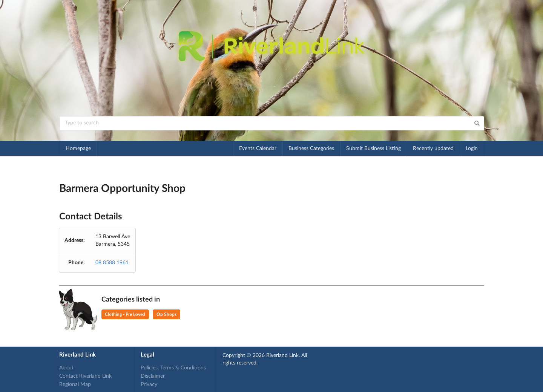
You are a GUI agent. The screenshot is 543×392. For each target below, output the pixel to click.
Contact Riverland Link (85, 376)
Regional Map (75, 384)
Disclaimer (153, 376)
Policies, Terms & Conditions (173, 368)
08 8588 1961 (112, 263)
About (66, 368)
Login (472, 149)
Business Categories (311, 149)
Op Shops (166, 314)
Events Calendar (258, 149)
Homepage (78, 149)
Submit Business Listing (374, 149)
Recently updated (433, 149)
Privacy (149, 384)
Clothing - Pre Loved (125, 314)
